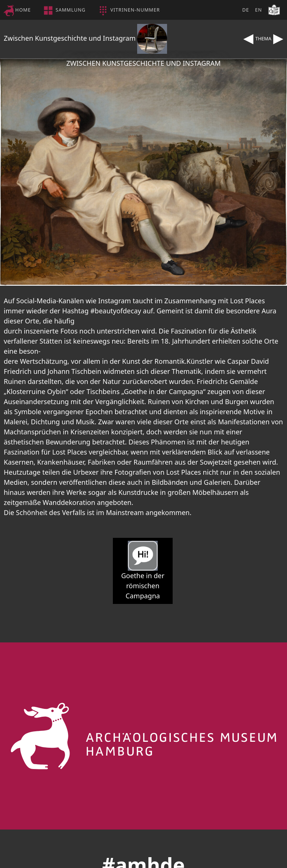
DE (246, 10)
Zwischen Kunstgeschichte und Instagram (85, 38)
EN (258, 10)
